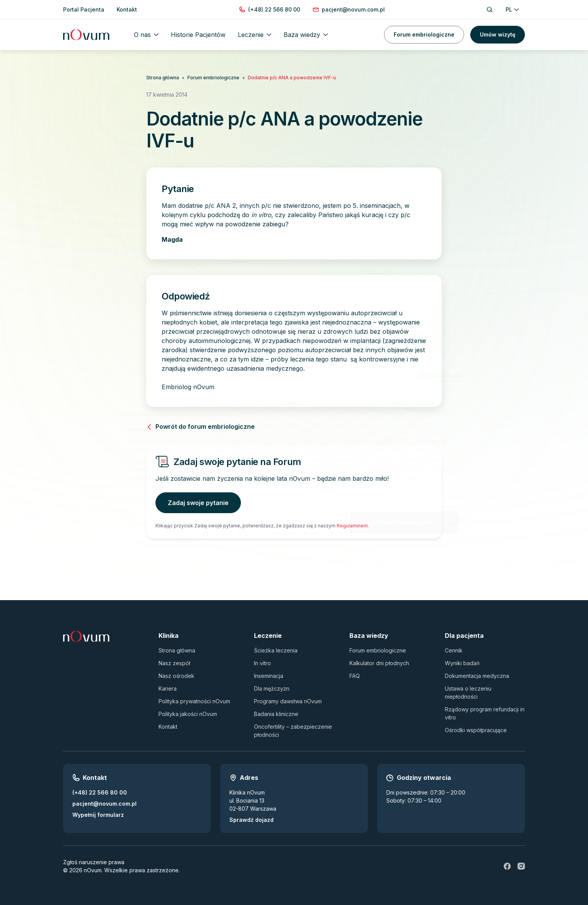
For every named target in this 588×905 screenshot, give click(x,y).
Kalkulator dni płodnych (379, 663)
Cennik (454, 650)
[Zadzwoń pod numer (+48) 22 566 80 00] (274, 9)
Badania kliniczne (276, 714)
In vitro (262, 663)
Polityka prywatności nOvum (194, 701)
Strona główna (163, 78)
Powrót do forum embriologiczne (200, 427)
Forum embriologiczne (424, 34)
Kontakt (168, 727)
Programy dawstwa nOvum (288, 701)
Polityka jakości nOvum (188, 714)
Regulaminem (352, 526)
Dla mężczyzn (272, 688)
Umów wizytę (498, 34)
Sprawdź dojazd (251, 820)
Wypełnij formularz (98, 815)
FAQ (355, 676)
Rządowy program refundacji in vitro (485, 713)
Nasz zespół (174, 663)
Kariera (168, 688)
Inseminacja (269, 676)
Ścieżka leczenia (276, 650)
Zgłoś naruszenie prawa (94, 862)
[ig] (521, 866)
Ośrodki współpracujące (476, 730)
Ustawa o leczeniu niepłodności (468, 693)
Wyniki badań (462, 663)
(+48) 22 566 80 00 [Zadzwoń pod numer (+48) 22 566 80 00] (100, 792)
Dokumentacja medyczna (477, 676)
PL (512, 9)
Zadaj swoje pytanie (198, 503)
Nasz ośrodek (176, 676)
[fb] (507, 866)
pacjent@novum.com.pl (104, 804)
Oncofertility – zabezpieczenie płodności (293, 731)
